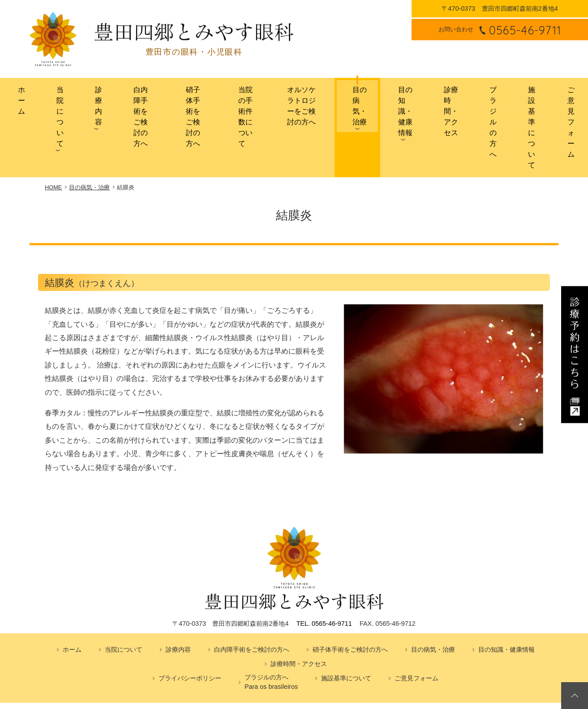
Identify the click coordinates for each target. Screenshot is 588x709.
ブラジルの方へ (486, 99)
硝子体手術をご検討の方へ (177, 95)
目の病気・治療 (354, 99)
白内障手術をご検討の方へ (119, 95)
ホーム (15, 95)
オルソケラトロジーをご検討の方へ (297, 95)
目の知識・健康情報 (396, 95)
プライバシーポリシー (190, 622)
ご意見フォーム (567, 99)
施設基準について (528, 95)
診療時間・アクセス (443, 95)
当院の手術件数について (232, 95)
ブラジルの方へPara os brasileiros (271, 626)
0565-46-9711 (525, 30)
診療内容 (77, 99)
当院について (46, 95)
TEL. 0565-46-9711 (324, 568)
